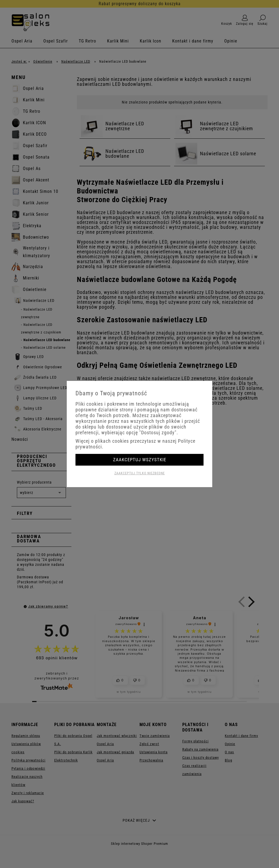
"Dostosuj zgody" (158, 433)
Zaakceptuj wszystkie (140, 460)
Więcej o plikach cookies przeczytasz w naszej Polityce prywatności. (135, 444)
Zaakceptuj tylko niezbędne (140, 473)
